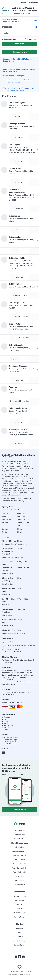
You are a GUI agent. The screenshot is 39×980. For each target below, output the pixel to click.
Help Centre (19, 881)
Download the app (19, 810)
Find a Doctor (19, 835)
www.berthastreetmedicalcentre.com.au (20, 646)
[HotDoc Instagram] (23, 957)
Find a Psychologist (20, 856)
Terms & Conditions (19, 941)
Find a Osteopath (20, 864)
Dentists (19, 904)
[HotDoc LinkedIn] (20, 957)
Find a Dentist (19, 839)
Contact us (19, 937)
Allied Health (19, 900)
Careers (20, 933)
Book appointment (20, 52)
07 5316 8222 (10, 642)
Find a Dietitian (20, 860)
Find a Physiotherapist (19, 843)
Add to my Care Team (21, 14)
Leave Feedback (19, 885)
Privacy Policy (19, 945)
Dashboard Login (20, 913)
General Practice (19, 896)
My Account (20, 876)
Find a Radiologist (19, 872)
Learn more (20, 44)
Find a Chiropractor (20, 851)
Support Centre (19, 917)
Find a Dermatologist (19, 868)
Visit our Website (18, 90)
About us (20, 928)
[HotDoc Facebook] (16, 957)
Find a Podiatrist (20, 847)
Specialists (20, 909)
